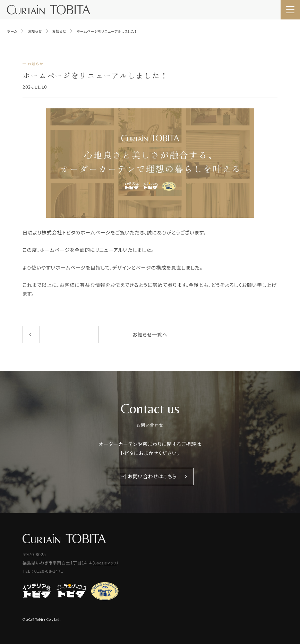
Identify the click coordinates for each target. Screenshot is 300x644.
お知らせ (36, 64)
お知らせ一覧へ (150, 335)
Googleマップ (105, 563)
